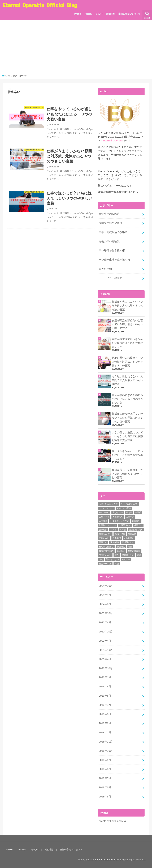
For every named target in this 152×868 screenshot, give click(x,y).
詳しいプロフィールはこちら (115, 186)
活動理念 (111, 14)
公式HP (99, 14)
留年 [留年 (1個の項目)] (139, 555)
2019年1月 (105, 732)
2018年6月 (105, 787)
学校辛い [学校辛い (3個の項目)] (103, 542)
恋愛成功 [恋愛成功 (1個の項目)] (121, 547)
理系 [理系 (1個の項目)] (117, 555)
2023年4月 (105, 622)
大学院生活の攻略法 (110, 223)
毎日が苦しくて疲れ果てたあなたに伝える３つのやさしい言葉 (127, 474)
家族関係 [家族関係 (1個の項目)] (115, 542)
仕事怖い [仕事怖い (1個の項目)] (136, 521)
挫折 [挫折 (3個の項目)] (130, 547)
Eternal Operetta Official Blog (40, 5)
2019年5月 (105, 696)
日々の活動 (105, 269)
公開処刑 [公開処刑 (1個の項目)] (103, 530)
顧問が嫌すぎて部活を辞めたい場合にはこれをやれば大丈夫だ (127, 343)
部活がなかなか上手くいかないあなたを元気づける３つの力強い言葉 (127, 418)
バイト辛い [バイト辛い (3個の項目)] (104, 513)
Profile (78, 14)
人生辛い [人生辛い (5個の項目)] (130, 517)
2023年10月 (106, 613)
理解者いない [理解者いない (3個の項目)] (128, 555)
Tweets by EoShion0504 (112, 821)
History (88, 14)
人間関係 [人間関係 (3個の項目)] (103, 521)
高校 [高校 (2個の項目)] (117, 564)
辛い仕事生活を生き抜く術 (114, 260)
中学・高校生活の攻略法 (113, 232)
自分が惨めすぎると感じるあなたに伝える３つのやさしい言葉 (127, 399)
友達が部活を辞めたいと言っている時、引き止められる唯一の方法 (127, 324)
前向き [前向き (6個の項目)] (114, 530)
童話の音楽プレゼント (130, 14)
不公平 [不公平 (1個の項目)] (129, 513)
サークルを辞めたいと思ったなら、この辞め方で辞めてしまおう (127, 455)
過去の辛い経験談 (109, 241)
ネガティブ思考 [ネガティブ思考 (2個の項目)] (124, 508)
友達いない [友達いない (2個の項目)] (104, 538)
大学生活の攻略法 (109, 214)
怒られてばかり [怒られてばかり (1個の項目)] (106, 547)
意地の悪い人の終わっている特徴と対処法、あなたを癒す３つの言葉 (127, 362)
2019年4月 (105, 705)
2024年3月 (105, 604)
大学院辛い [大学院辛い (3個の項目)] (129, 538)
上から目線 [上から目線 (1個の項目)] (118, 513)
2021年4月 (105, 659)
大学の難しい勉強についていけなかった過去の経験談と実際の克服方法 (127, 436)
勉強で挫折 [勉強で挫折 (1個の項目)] (120, 534)
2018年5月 (105, 797)
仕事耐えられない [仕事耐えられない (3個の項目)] (107, 525)
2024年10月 (106, 586)
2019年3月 (105, 714)
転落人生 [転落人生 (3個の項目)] (126, 559)
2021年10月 (106, 650)
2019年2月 (105, 723)
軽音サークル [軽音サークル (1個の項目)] (105, 564)
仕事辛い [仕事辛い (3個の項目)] (138, 525)
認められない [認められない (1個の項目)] (112, 559)
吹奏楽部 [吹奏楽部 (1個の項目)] (117, 538)
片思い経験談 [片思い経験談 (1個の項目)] (134, 551)
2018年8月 (105, 769)
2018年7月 (105, 778)
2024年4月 (105, 595)
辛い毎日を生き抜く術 (112, 250)
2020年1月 (105, 677)
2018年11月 (106, 742)
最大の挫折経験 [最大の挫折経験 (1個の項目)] (106, 551)
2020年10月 (106, 668)
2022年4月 (105, 641)
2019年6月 (105, 687)
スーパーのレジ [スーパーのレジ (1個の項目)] (106, 508)
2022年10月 (106, 632)
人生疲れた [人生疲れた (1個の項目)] (118, 517)
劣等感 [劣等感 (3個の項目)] (123, 530)
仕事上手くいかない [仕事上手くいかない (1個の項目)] (120, 521)
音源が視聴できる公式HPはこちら (118, 192)
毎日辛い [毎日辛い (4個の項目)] (121, 551)
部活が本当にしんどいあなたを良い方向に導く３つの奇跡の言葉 (127, 306)
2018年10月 (106, 751)
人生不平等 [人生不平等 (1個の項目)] (104, 517)
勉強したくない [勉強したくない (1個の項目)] (136, 530)
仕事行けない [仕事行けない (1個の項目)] (125, 525)
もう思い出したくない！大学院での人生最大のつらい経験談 (127, 380)
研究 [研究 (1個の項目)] (101, 559)
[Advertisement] (76, 48)
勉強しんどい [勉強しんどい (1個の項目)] (105, 534)
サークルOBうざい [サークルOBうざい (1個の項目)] (130, 504)
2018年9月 (105, 760)
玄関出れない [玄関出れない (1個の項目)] (105, 555)
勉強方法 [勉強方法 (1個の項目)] (132, 534)
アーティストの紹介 (110, 278)
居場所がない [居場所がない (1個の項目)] (128, 542)
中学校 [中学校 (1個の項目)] (138, 513)
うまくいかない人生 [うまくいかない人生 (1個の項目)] (108, 504)
